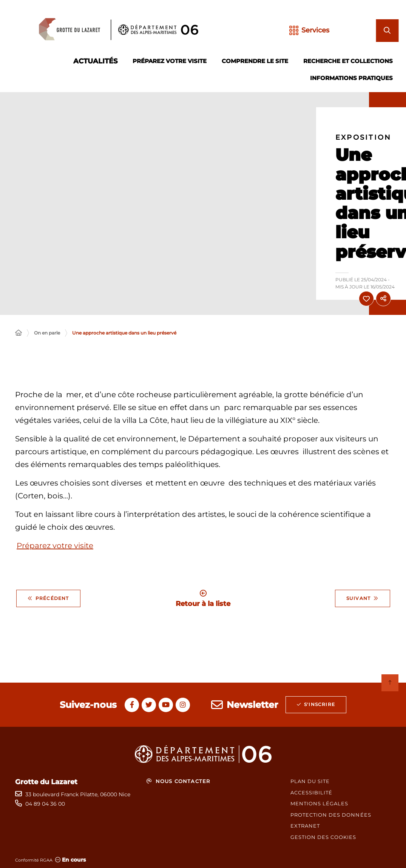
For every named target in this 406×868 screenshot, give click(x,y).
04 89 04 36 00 (45, 804)
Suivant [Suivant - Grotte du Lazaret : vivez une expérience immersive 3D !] (363, 598)
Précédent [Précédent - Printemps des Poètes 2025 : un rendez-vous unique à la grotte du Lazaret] (48, 598)
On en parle (47, 333)
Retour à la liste (203, 599)
